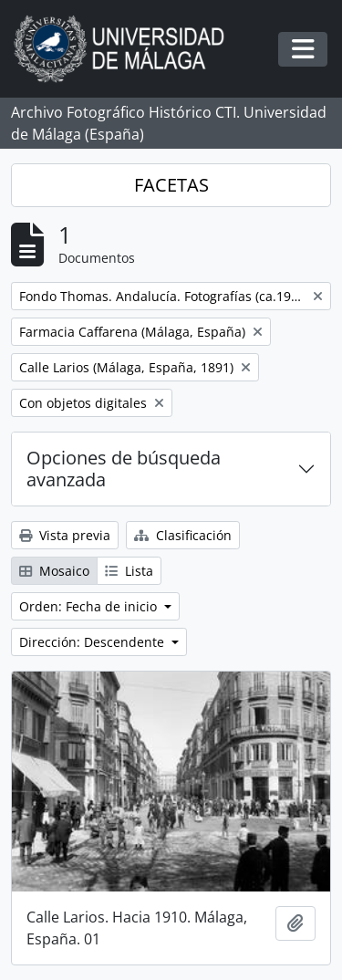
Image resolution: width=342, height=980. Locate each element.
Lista (129, 571)
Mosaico (54, 571)
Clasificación (183, 535)
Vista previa (65, 535)
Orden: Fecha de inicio (90, 606)
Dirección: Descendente (93, 642)
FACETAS (171, 185)
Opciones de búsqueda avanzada (124, 469)
